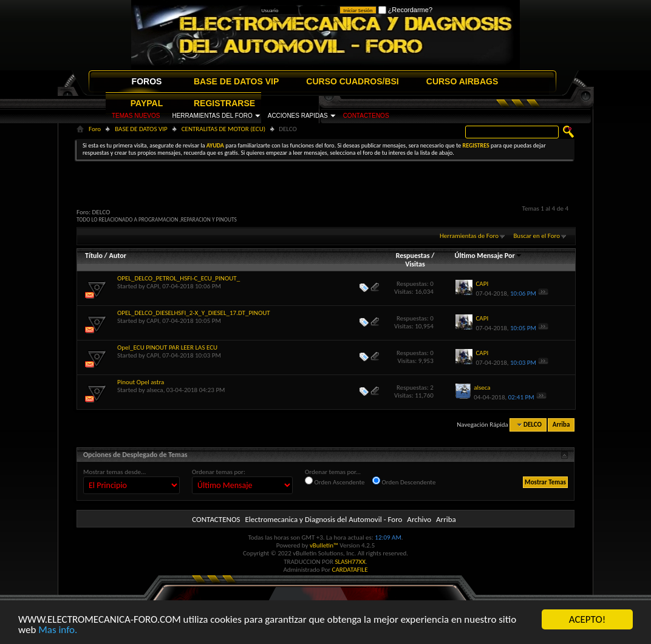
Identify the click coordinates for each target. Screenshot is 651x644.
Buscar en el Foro (537, 236)
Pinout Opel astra (141, 382)
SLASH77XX (351, 562)
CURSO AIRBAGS (462, 81)
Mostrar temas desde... (114, 472)
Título (94, 256)
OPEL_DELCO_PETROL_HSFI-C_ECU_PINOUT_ (179, 278)
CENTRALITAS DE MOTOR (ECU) (223, 129)
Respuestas (413, 256)
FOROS (147, 81)
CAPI (153, 286)
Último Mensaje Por (489, 256)
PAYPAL (147, 103)
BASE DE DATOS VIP (236, 81)
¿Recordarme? (405, 10)
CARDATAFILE (350, 570)
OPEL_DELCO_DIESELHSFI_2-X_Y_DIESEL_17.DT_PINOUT (194, 313)
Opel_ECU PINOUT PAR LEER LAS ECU (167, 347)
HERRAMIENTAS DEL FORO (212, 116)
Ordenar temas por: (219, 472)
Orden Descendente (404, 481)
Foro (95, 129)
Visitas (415, 264)
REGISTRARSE (224, 103)
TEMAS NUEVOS (136, 116)
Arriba (561, 425)
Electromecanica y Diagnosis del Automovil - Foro (323, 519)
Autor (117, 256)
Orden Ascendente (335, 481)
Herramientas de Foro (469, 236)
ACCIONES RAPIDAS (298, 116)
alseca (155, 390)
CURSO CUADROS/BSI (352, 81)
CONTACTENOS (366, 116)
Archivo (419, 519)
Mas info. (58, 630)
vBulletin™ (324, 545)
